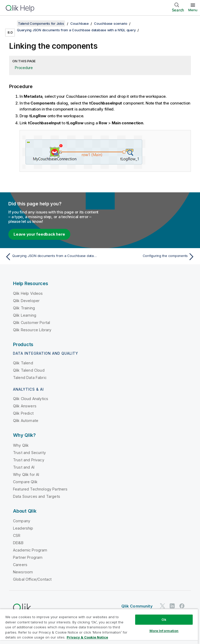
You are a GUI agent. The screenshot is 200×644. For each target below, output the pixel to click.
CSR (17, 535)
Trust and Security (29, 453)
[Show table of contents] (10, 23)
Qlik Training (24, 308)
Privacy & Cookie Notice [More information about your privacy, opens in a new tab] (87, 637)
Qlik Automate (26, 421)
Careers (20, 565)
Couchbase (80, 23)
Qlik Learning (25, 315)
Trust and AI (24, 467)
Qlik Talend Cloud (29, 370)
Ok (164, 620)
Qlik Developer (26, 301)
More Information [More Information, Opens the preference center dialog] (164, 631)
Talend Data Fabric (30, 378)
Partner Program (28, 557)
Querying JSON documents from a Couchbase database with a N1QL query (76, 30)
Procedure (24, 68)
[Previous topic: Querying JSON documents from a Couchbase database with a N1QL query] (51, 257)
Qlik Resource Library (32, 330)
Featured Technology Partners (40, 489)
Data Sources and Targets (37, 496)
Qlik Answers (25, 406)
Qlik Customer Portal (32, 323)
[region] (99, 626)
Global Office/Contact (32, 579)
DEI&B (18, 543)
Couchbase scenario (111, 23)
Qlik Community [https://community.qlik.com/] (137, 606)
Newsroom (23, 572)
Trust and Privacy (29, 460)
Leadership (23, 528)
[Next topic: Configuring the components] (149, 257)
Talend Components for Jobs (41, 23)
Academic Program (30, 550)
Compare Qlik (25, 482)
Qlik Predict (23, 413)
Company (22, 521)
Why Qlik (21, 445)
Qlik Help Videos (28, 293)
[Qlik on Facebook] (182, 606)
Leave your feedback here (39, 234)
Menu (193, 10)
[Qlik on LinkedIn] (172, 606)
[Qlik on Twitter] (162, 606)
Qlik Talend (23, 363)
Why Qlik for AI (26, 474)
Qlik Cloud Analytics (31, 399)
